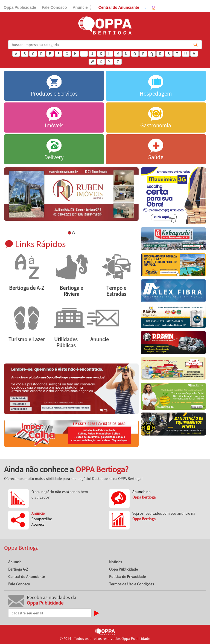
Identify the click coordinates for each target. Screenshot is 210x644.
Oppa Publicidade (20, 7)
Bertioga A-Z (18, 569)
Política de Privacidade (127, 577)
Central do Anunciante (119, 7)
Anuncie (80, 7)
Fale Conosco (54, 7)
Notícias (116, 562)
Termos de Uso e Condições (132, 584)
